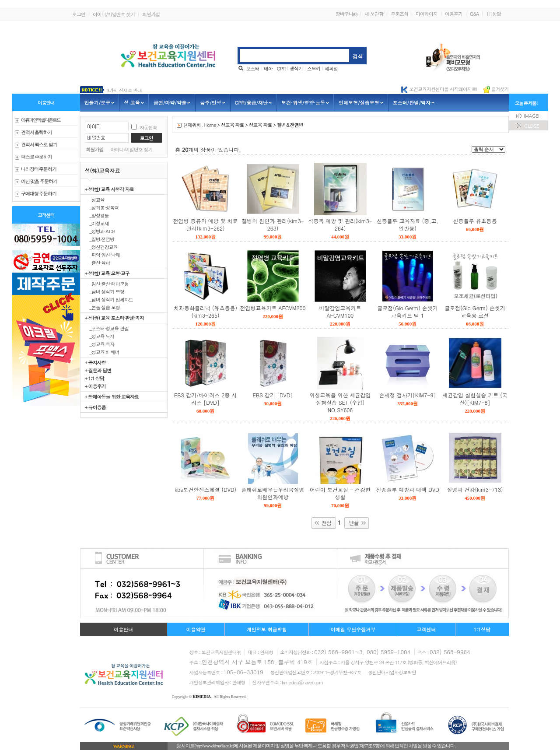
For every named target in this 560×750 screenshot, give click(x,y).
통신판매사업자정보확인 (392, 672)
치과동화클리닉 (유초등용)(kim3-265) (205, 312)
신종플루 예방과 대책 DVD (408, 489)
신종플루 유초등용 (475, 221)
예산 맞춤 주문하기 (39, 181)
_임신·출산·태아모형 (107, 284)
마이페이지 (427, 14)
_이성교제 (97, 223)
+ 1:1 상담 (94, 378)
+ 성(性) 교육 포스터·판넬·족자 (114, 318)
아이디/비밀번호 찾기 (114, 14)
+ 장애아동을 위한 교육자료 (112, 396)
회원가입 (151, 14)
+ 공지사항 (95, 362)
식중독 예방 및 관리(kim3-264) (340, 224)
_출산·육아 (98, 263)
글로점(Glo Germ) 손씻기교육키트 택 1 (408, 312)
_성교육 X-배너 (102, 352)
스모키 (314, 68)
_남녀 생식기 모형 (105, 291)
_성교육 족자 (100, 344)
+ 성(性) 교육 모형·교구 (107, 273)
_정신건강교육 (101, 247)
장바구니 (346, 14)
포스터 (253, 68)
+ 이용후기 (95, 386)
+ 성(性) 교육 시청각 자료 (109, 189)
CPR (281, 68)
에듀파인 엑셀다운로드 (41, 120)
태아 (268, 68)
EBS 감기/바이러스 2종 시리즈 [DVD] (205, 399)
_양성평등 (97, 215)
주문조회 (399, 14)
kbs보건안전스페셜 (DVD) (205, 489)
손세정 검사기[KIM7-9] (408, 395)
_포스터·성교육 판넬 (107, 328)
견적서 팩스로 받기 (39, 145)
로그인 (79, 14)
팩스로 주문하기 (37, 157)
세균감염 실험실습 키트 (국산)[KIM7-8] (475, 399)
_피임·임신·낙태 (103, 255)
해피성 (331, 68)
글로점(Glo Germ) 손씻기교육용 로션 (475, 312)
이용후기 (454, 14)
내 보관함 (374, 14)
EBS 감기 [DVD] (273, 395)
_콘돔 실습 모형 (103, 307)
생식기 (296, 68)
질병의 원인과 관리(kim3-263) (273, 224)
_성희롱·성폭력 (102, 207)
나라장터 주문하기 (39, 169)
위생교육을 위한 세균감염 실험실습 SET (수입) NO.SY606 (340, 402)
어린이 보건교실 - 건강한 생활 (340, 493)
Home (210, 125)
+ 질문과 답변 (98, 370)
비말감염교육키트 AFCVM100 (340, 312)
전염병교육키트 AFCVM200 (273, 308)
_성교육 (95, 200)
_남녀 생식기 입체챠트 (109, 299)
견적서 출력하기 (37, 132)
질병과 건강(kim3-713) (475, 489)
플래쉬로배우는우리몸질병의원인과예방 (273, 493)
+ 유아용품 (95, 407)
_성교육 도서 (100, 336)
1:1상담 (493, 14)
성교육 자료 (233, 125)
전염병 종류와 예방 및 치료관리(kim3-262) (205, 224)
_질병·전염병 (100, 239)
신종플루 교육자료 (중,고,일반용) (408, 224)
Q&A (474, 14)
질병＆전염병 (290, 125)
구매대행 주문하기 (39, 194)
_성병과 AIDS (100, 231)
